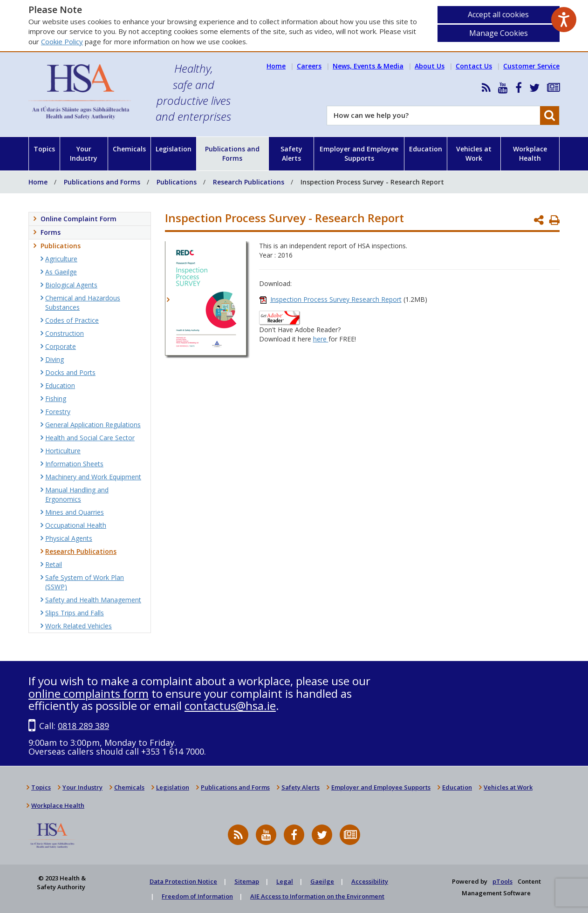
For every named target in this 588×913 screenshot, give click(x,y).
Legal (285, 881)
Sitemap (247, 881)
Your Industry (84, 153)
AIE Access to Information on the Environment (317, 896)
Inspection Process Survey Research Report (336, 299)
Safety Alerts (291, 153)
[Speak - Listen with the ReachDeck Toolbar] (564, 20)
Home (276, 66)
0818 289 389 (83, 726)
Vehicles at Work (474, 153)
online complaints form (89, 693)
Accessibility (370, 881)
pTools (503, 881)
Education (426, 149)
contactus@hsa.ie (230, 705)
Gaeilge (322, 881)
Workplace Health (530, 153)
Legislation (174, 149)
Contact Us (474, 66)
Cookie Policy (62, 41)
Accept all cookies (498, 14)
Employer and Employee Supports (359, 153)
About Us (430, 66)
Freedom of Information (197, 896)
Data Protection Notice (183, 881)
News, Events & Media (368, 66)
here (321, 339)
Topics (44, 149)
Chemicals (129, 149)
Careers (309, 66)
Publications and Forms (232, 153)
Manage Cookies (499, 33)
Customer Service (531, 66)
